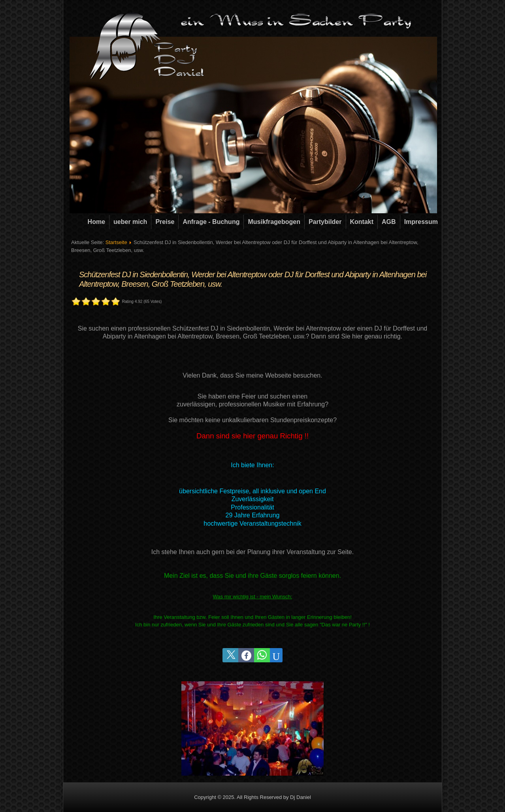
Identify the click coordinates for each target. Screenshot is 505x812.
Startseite (116, 242)
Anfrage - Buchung (211, 222)
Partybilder (325, 222)
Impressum (421, 222)
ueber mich (130, 222)
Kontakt (362, 222)
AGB (389, 222)
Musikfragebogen (274, 222)
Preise (165, 222)
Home (96, 222)
